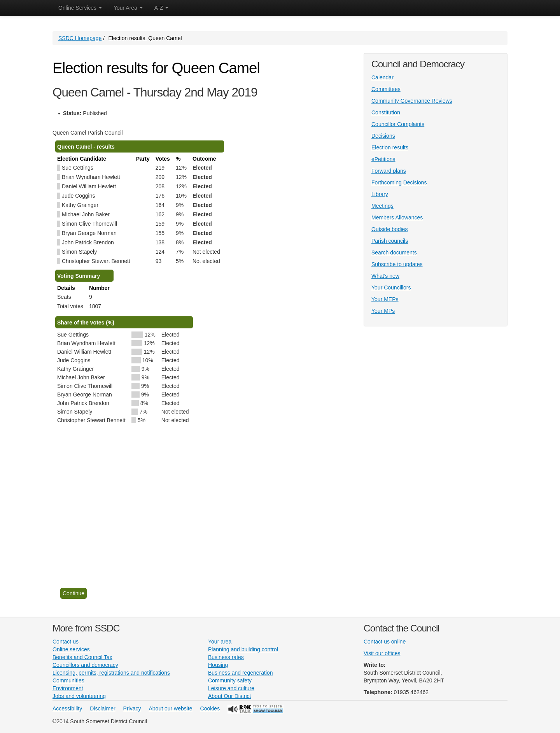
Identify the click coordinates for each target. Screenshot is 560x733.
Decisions (383, 136)
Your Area (128, 8)
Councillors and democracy (85, 665)
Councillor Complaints (398, 124)
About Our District (229, 696)
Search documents (394, 253)
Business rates (226, 657)
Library (380, 194)
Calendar (382, 77)
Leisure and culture (231, 688)
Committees (386, 89)
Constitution (386, 112)
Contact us (66, 642)
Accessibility (67, 708)
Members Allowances (397, 217)
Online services (71, 649)
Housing (218, 665)
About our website (171, 708)
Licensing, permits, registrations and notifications (111, 673)
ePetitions (383, 159)
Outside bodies (389, 229)
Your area (220, 642)
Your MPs (383, 311)
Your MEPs (385, 299)
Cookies (210, 708)
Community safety (230, 680)
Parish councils (390, 241)
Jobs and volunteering (79, 696)
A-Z (161, 8)
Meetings (382, 206)
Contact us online (385, 642)
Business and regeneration (241, 673)
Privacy (132, 708)
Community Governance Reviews (412, 101)
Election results (390, 147)
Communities (68, 680)
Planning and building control (243, 649)
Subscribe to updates (397, 264)
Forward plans (389, 171)
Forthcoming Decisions (399, 182)
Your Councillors (391, 288)
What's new (385, 276)
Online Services (80, 8)
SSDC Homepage (80, 38)
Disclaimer (102, 708)
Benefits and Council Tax (82, 657)
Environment (68, 688)
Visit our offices (382, 653)
